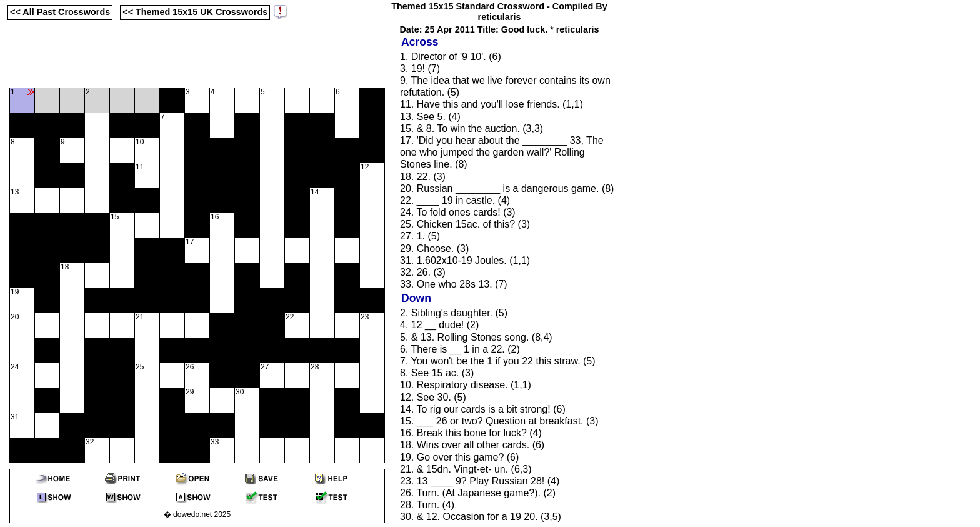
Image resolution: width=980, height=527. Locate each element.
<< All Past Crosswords (60, 12)
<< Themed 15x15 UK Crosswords (195, 12)
